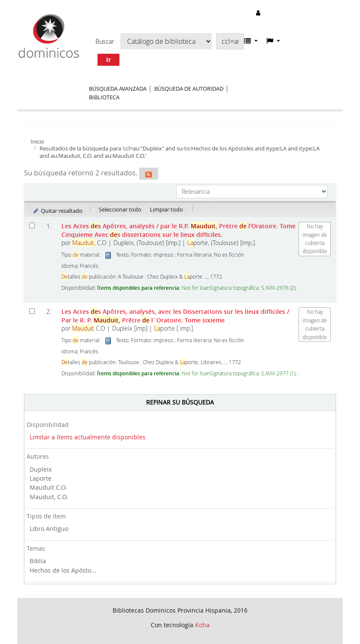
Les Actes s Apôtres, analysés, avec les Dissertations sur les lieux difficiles (175, 316)
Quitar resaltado (57, 211)
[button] (251, 41)
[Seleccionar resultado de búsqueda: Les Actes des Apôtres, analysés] (32, 225)
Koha (202, 625)
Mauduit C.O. (48, 487)
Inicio (37, 141)
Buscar (105, 42)
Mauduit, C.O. (49, 497)
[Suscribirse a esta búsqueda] (149, 174)
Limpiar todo (166, 209)
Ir (108, 60)
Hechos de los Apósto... (63, 570)
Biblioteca (104, 97)
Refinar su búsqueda (180, 402)
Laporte (41, 478)
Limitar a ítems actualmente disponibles (88, 437)
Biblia (38, 561)
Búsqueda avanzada (118, 89)
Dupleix (41, 469)
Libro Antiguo (49, 529)
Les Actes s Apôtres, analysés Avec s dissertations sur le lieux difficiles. (178, 230)
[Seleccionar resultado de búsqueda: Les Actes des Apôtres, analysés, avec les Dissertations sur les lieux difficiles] (32, 311)
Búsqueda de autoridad (189, 89)
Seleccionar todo (120, 209)
